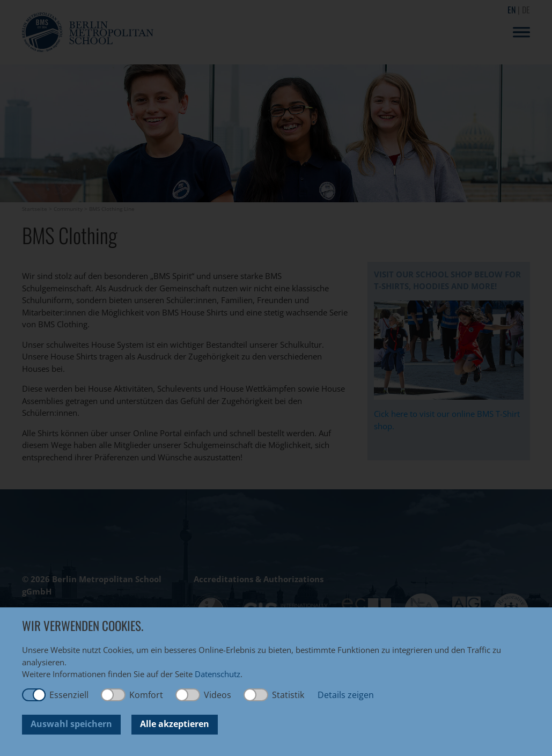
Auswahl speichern (71, 724)
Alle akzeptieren (175, 724)
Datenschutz (218, 674)
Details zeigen (346, 695)
